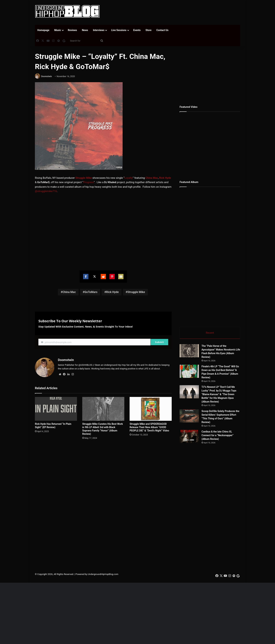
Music (58, 30)
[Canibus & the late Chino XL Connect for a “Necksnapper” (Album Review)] (189, 436)
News (85, 30)
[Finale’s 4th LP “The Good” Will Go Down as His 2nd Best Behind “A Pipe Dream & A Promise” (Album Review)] (189, 371)
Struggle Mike (84, 178)
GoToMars (91, 292)
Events (137, 30)
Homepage (43, 30)
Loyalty (128, 178)
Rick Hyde (165, 178)
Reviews (72, 30)
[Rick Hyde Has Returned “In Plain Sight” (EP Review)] (56, 409)
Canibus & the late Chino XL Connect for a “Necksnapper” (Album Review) (217, 435)
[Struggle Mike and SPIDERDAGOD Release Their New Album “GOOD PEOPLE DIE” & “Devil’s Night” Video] (151, 409)
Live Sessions (119, 30)
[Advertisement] (173, 11)
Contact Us (162, 30)
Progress (89, 182)
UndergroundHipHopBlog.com (103, 574)
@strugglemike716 (46, 191)
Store (149, 30)
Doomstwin (47, 76)
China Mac (152, 178)
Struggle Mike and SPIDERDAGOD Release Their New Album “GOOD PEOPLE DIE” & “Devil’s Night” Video (149, 427)
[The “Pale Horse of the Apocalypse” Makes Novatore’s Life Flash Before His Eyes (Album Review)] (189, 351)
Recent (210, 333)
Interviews (99, 30)
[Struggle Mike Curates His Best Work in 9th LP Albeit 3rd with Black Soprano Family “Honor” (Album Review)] (103, 409)
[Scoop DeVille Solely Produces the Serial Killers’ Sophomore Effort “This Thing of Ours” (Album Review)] (189, 416)
